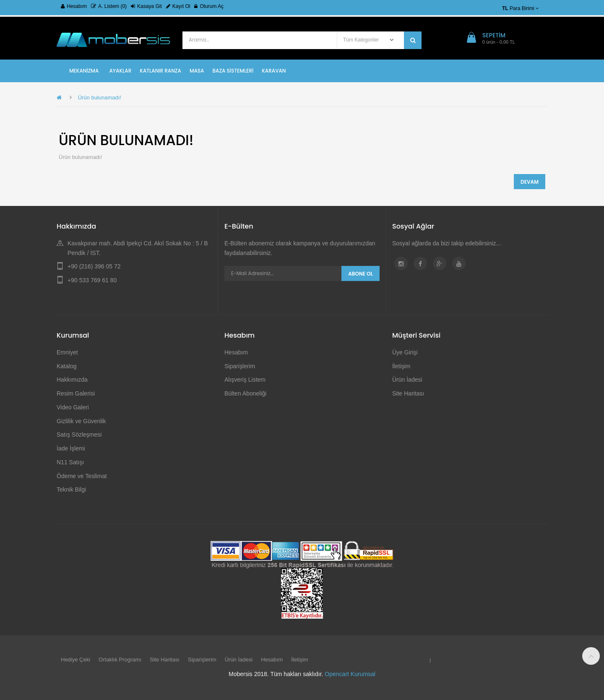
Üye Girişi (405, 352)
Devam (530, 182)
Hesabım (74, 6)
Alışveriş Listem (245, 380)
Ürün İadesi (407, 380)
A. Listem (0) (109, 6)
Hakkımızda (72, 380)
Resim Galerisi (76, 393)
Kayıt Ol (178, 6)
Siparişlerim (240, 366)
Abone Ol (361, 274)
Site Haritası (408, 393)
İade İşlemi (71, 448)
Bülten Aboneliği (245, 393)
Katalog (66, 366)
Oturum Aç (209, 6)
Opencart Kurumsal (350, 674)
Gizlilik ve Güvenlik (81, 421)
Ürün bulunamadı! (100, 98)
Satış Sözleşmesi (79, 435)
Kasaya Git (146, 6)
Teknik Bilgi (71, 489)
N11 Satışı (70, 462)
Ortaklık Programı (120, 660)
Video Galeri (73, 407)
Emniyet (67, 352)
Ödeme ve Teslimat (82, 476)
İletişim (401, 366)
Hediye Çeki (75, 660)
